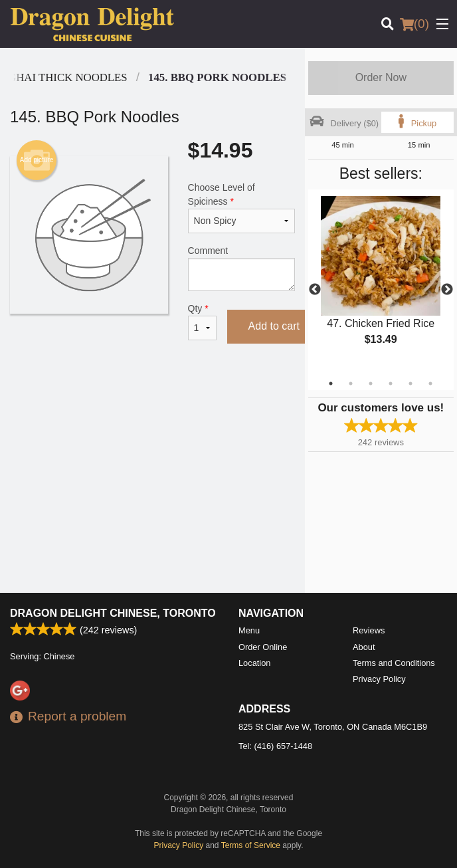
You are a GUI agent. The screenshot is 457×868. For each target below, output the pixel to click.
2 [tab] (351, 383)
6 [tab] (430, 383)
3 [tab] (371, 383)
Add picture (37, 160)
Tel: (275, 746)
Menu (249, 630)
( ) (414, 24)
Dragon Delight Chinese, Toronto (113, 613)
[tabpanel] (381, 282)
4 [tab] (391, 383)
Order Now (381, 77)
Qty (202, 322)
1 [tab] (331, 383)
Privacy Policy (379, 679)
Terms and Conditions (394, 663)
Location (254, 663)
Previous (315, 290)
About (364, 647)
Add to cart (274, 326)
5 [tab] (411, 383)
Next (447, 290)
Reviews (369, 630)
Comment (241, 268)
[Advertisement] (152, 401)
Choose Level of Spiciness (241, 208)
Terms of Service (251, 845)
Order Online (263, 647)
